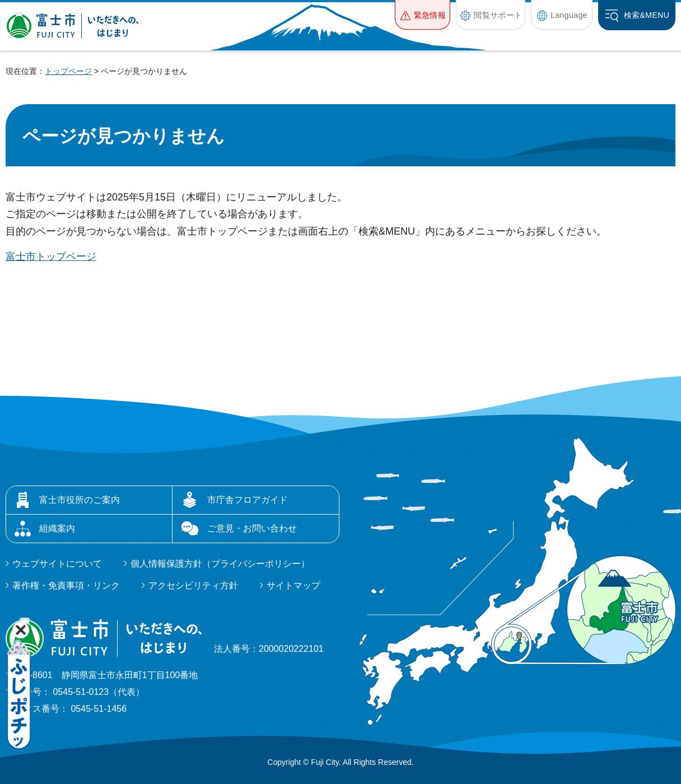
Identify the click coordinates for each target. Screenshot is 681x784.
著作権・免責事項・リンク (66, 585)
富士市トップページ (51, 256)
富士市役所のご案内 (80, 500)
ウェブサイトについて (57, 564)
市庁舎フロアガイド (248, 500)
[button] (423, 15)
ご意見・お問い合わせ (252, 528)
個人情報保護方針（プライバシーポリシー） (220, 564)
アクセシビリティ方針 (193, 585)
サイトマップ (293, 585)
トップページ (68, 71)
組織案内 (57, 528)
